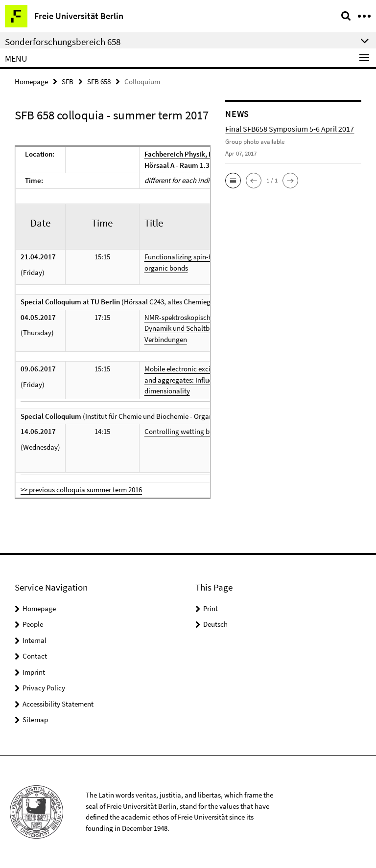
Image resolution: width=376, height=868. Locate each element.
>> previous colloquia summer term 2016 (81, 490)
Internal (35, 640)
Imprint (34, 672)
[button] (233, 181)
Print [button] (211, 608)
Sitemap (35, 720)
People (33, 624)
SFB (68, 81)
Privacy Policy (44, 688)
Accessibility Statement (58, 704)
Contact (35, 656)
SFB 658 (99, 81)
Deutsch (215, 624)
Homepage (31, 81)
